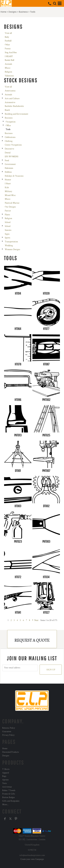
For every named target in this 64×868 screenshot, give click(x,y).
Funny (8, 49)
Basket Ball (9, 60)
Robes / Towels (9, 790)
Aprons (5, 780)
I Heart (8, 184)
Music (8, 68)
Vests (5, 783)
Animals (8, 64)
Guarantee (7, 732)
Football (8, 41)
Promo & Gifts (9, 794)
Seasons (8, 230)
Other (7, 45)
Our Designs (10, 207)
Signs (7, 234)
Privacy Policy (8, 735)
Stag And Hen (11, 53)
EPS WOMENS (12, 157)
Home (3, 12)
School (8, 222)
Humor (8, 180)
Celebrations (10, 137)
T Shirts (6, 769)
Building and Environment (16, 114)
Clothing (9, 141)
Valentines (9, 76)
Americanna (10, 91)
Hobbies (8, 172)
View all (8, 33)
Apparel (6, 773)
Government (10, 164)
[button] (55, 3)
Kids (7, 188)
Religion (8, 72)
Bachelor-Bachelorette (14, 106)
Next (36, 620)
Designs (13, 12)
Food (7, 161)
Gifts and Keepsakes (11, 801)
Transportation (11, 242)
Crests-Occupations (13, 145)
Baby (7, 37)
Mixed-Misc (10, 195)
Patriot (8, 211)
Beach (7, 110)
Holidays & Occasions (14, 176)
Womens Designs (12, 250)
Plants (7, 215)
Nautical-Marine (12, 203)
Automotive (10, 102)
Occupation (11, 122)
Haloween (9, 168)
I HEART (9, 56)
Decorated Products (11, 752)
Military (8, 191)
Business (23, 12)
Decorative (9, 149)
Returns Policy (9, 728)
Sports (8, 238)
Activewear (7, 787)
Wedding (9, 246)
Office (8, 126)
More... (5, 805)
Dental (8, 153)
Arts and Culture (12, 99)
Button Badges (9, 797)
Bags (4, 776)
